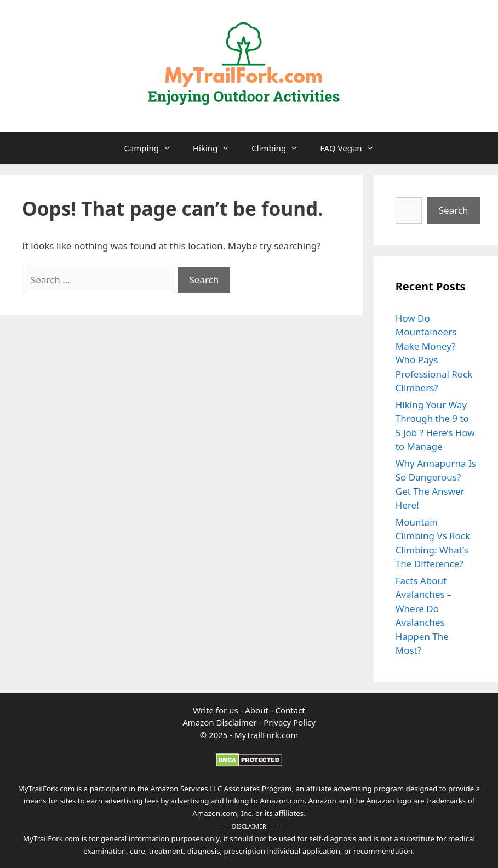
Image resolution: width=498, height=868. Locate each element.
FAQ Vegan (352, 148)
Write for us (215, 710)
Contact (290, 710)
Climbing (280, 148)
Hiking (217, 148)
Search (454, 210)
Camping (153, 148)
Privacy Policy (290, 722)
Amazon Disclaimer (219, 722)
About (257, 710)
